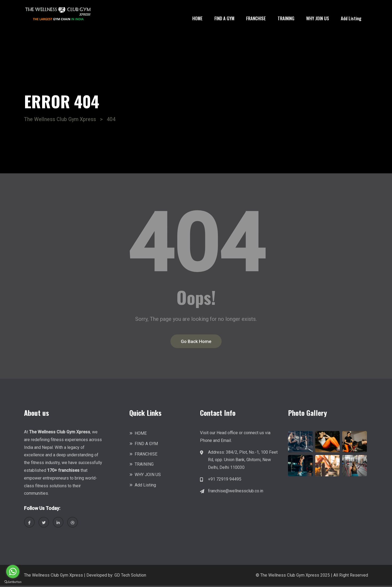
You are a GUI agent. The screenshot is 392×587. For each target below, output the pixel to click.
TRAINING (286, 18)
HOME (197, 18)
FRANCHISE (256, 18)
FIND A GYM (224, 18)
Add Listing (351, 18)
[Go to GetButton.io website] (13, 582)
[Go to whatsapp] (13, 572)
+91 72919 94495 (225, 480)
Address (216, 453)
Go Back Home (196, 342)
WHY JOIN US (318, 18)
